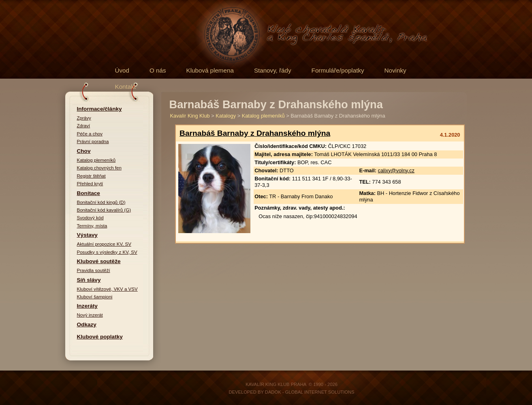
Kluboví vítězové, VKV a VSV (107, 289)
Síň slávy (89, 280)
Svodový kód (90, 218)
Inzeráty (87, 306)
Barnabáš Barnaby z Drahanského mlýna (255, 133)
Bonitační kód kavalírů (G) (104, 210)
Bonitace (89, 193)
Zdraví (84, 126)
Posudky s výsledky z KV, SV (107, 252)
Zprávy (84, 118)
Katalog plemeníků (96, 160)
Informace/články (99, 109)
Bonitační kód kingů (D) (101, 202)
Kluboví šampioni (95, 297)
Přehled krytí (90, 184)
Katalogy (226, 116)
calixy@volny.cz (396, 170)
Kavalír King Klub (190, 116)
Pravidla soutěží (94, 270)
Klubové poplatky (100, 337)
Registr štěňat (91, 176)
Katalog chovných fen (99, 168)
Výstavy (87, 235)
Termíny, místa (92, 226)
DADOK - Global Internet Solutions (310, 392)
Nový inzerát (90, 315)
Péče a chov (90, 134)
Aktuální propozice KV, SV (104, 244)
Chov (84, 151)
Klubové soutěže (99, 261)
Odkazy (87, 325)
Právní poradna (93, 141)
